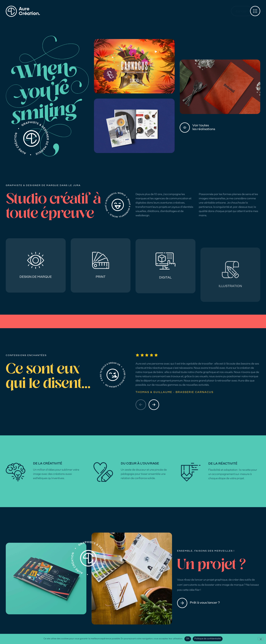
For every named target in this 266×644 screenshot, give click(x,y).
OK (188, 639)
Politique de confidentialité (208, 639)
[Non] (261, 639)
